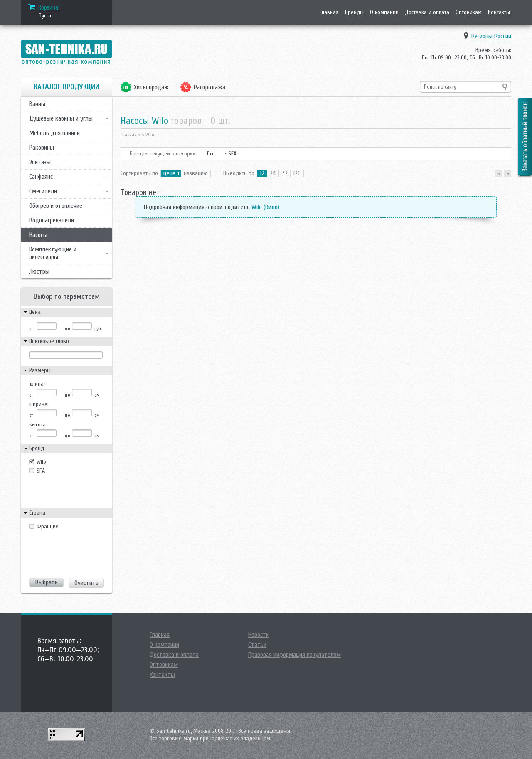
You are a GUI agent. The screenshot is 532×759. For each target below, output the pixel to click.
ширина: (39, 404)
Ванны (37, 104)
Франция (48, 526)
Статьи (257, 645)
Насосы (38, 235)
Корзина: (49, 7)
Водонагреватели (52, 220)
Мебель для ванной (54, 133)
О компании (384, 12)
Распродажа (209, 87)
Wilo (41, 462)
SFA (41, 471)
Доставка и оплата (427, 12)
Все (211, 154)
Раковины (42, 148)
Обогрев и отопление (56, 206)
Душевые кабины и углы (61, 118)
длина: (37, 384)
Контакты (499, 12)
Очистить (86, 583)
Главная (329, 12)
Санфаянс (41, 177)
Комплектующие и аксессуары (53, 253)
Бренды (354, 12)
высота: (38, 425)
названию (196, 173)
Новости (259, 635)
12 (262, 173)
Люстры (39, 271)
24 (273, 173)
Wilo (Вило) (265, 207)
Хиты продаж (151, 87)
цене (169, 173)
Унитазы (40, 162)
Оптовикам (469, 12)
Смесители (43, 191)
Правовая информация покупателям (294, 655)
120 (297, 173)
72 (284, 173)
